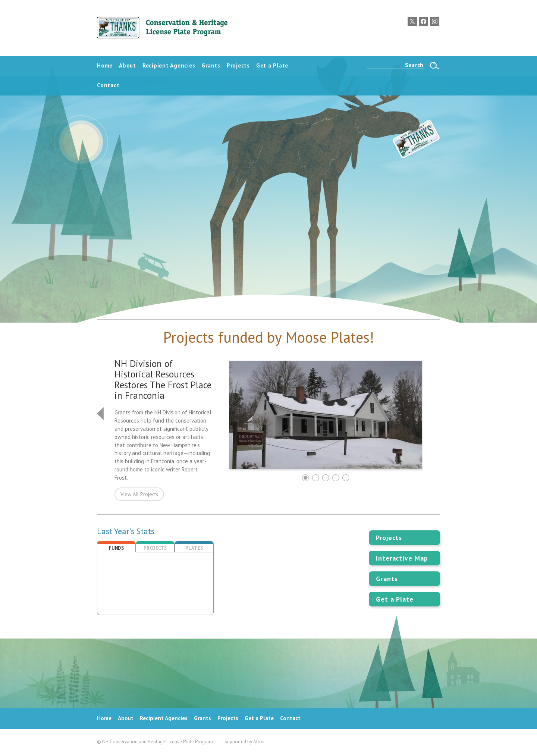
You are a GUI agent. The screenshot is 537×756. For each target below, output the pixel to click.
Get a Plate (395, 599)
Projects (389, 538)
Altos (259, 742)
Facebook (423, 21)
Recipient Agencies (164, 718)
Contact (290, 718)
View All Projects (139, 494)
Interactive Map (402, 558)
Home (104, 718)
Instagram (435, 21)
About (126, 718)
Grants (387, 579)
